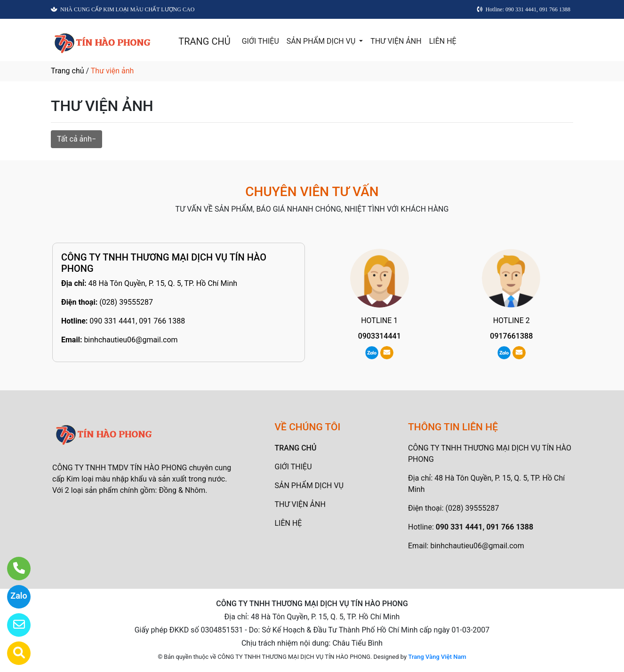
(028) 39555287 (126, 302)
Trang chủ (68, 71)
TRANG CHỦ (204, 41)
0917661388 (511, 336)
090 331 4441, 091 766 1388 (137, 321)
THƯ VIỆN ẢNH (396, 41)
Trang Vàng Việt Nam (437, 657)
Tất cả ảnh (74, 139)
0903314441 (380, 336)
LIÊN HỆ (443, 41)
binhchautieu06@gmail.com (131, 340)
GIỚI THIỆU (260, 41)
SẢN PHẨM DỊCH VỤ (322, 41)
